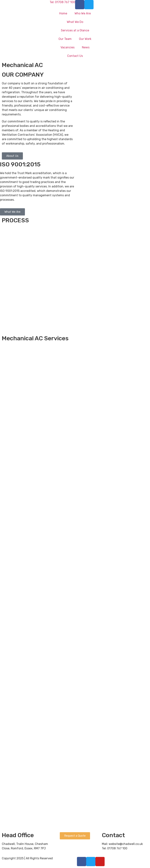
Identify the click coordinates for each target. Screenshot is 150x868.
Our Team (65, 39)
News (86, 47)
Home (63, 13)
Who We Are (83, 13)
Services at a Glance (75, 30)
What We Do (75, 22)
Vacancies (68, 47)
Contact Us (75, 56)
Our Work (85, 39)
